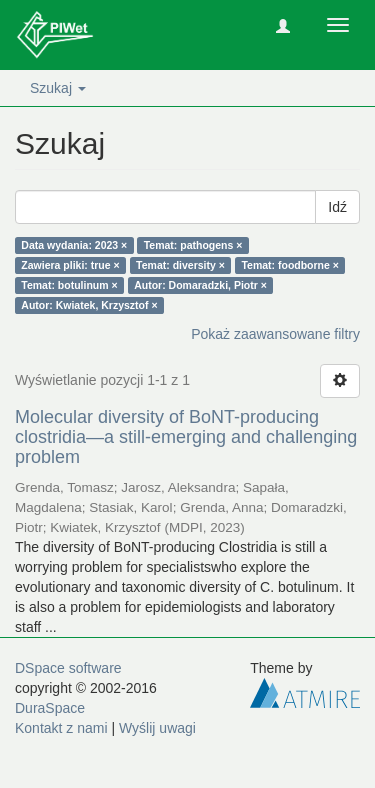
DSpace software (68, 668)
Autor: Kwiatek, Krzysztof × (89, 305)
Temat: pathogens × (193, 245)
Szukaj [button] (58, 88)
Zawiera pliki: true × (70, 265)
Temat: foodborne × (290, 265)
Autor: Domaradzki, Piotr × (200, 285)
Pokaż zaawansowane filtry (275, 334)
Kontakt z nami (61, 728)
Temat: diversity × (180, 265)
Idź (337, 207)
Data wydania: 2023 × (74, 245)
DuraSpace (50, 708)
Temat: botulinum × (69, 285)
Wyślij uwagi (157, 728)
